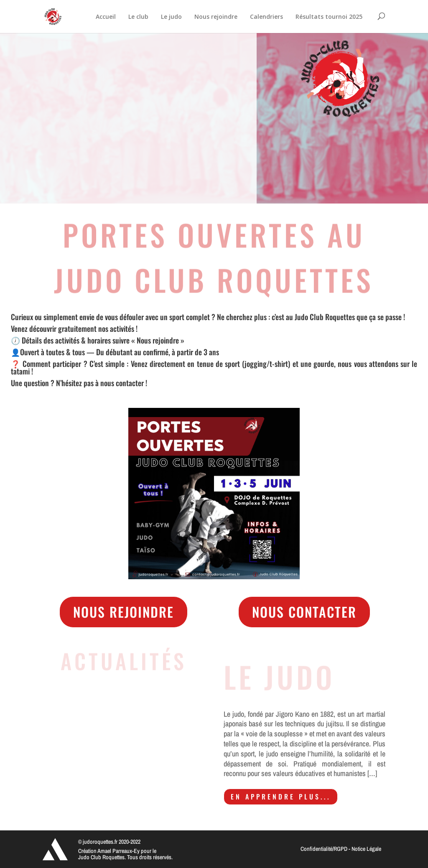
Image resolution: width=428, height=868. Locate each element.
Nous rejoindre (124, 612)
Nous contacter (304, 612)
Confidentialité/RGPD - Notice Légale (341, 849)
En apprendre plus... (281, 797)
